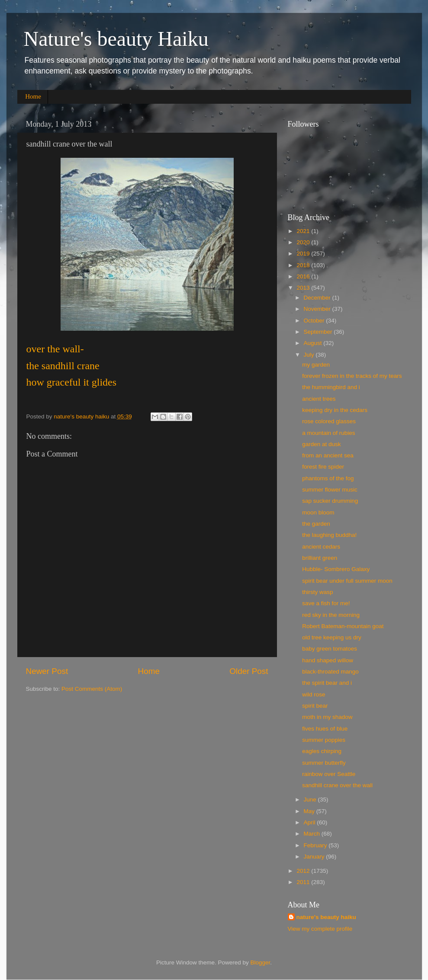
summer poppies (324, 740)
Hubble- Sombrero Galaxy (336, 569)
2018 (304, 265)
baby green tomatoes (330, 649)
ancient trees (319, 399)
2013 (304, 288)
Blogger (261, 962)
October (315, 321)
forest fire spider (323, 467)
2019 (304, 254)
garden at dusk (321, 444)
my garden (316, 365)
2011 (304, 882)
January (315, 857)
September (319, 332)
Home (33, 96)
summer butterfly (324, 763)
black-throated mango (330, 672)
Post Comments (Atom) (92, 689)
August (314, 343)
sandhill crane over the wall (337, 785)
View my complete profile (320, 929)
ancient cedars (321, 547)
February (316, 845)
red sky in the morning (331, 615)
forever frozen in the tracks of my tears (352, 376)
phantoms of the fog (328, 478)
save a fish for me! (326, 603)
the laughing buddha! (329, 535)
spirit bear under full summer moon (347, 581)
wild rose (314, 694)
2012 (304, 871)
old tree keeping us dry (332, 637)
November (318, 309)
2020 (304, 242)
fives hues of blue (325, 729)
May (310, 811)
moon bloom (318, 512)
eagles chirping (322, 751)
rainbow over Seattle (329, 774)
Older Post (249, 671)
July (310, 355)
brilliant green (320, 558)
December (318, 298)
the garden (316, 524)
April (311, 822)
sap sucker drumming (330, 501)
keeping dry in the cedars (335, 410)
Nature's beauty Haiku (116, 39)
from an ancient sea (328, 455)
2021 (304, 231)
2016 (304, 276)
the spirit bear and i (327, 683)
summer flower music (330, 490)
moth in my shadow (327, 717)
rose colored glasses (329, 421)
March (313, 834)
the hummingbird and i (331, 387)
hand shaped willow (328, 660)
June (311, 800)
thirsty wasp (317, 592)
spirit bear (315, 706)
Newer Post (47, 671)
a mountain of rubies (328, 433)
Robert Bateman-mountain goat (343, 626)
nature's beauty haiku (82, 417)
